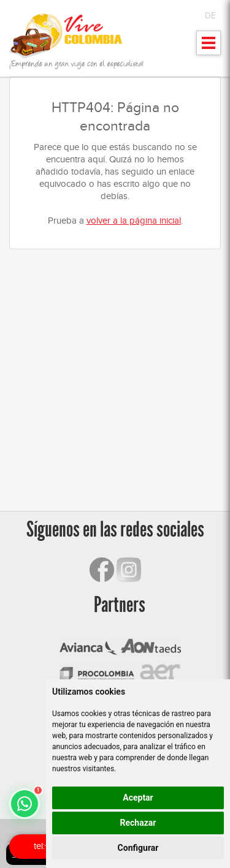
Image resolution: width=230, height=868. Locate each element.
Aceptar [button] (138, 798)
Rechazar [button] (138, 823)
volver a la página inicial (134, 221)
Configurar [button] (138, 848)
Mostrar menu (209, 47)
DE (210, 16)
